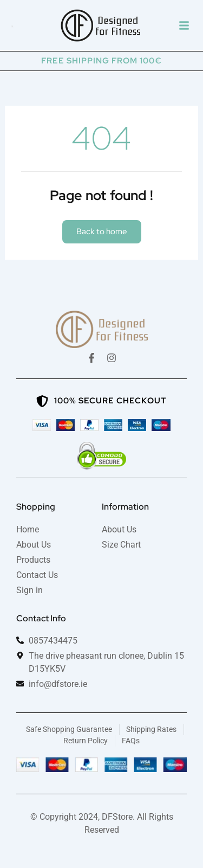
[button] (184, 25)
